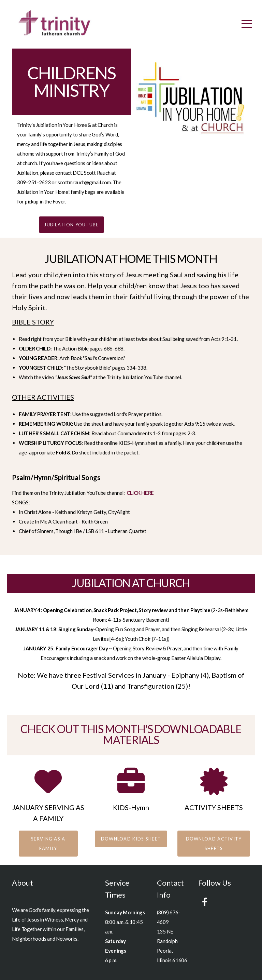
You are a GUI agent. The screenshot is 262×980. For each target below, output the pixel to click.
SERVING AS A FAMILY (48, 844)
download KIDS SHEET (131, 839)
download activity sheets (214, 844)
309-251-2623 (34, 182)
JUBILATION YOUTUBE (71, 225)
